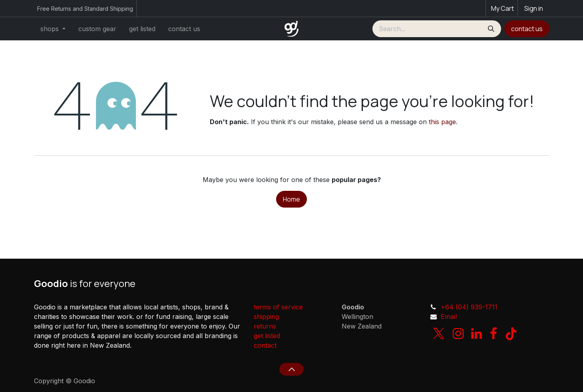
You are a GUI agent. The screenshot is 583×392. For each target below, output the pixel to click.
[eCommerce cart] (502, 8)
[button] (291, 369)
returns (265, 326)
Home (291, 199)
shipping (266, 317)
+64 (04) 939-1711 (469, 307)
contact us (527, 29)
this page (442, 122)
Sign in (534, 8)
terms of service (278, 307)
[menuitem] (53, 29)
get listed (267, 336)
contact (265, 345)
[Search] (491, 29)
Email (449, 317)
